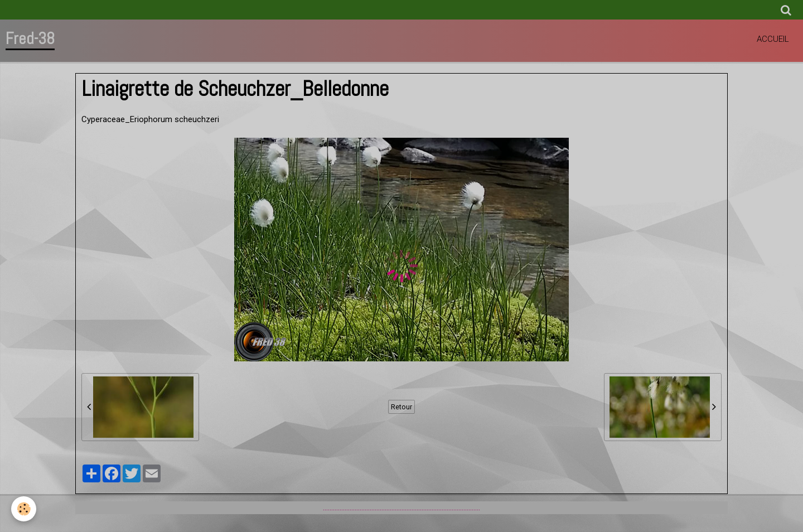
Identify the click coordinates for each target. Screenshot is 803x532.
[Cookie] (24, 509)
